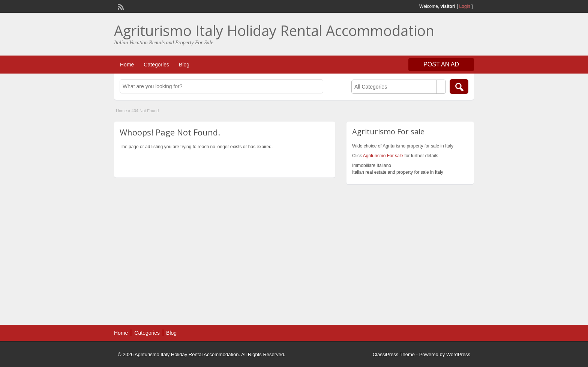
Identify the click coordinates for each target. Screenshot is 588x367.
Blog (184, 65)
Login (465, 6)
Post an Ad (441, 64)
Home (127, 65)
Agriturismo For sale (383, 156)
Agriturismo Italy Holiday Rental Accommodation (274, 30)
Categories (156, 65)
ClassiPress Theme (394, 354)
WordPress (458, 354)
